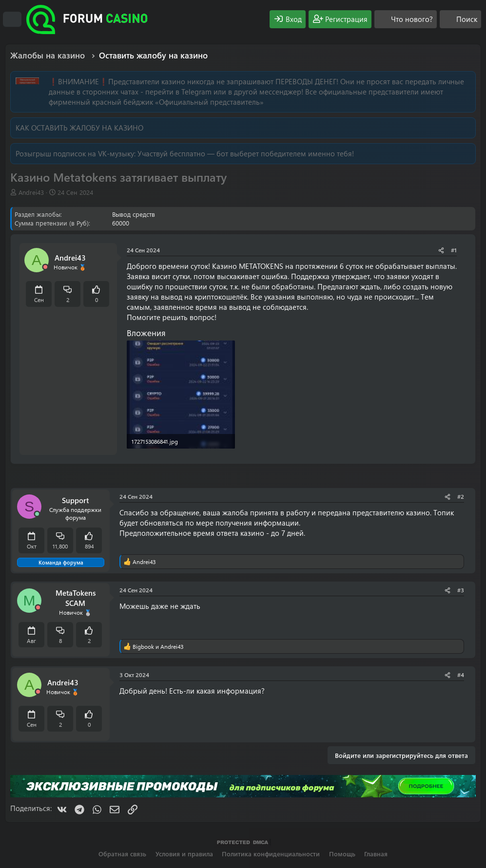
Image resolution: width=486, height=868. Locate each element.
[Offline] (45, 267)
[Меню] (12, 19)
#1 (454, 250)
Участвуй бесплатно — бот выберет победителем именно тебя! (246, 153)
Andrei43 (31, 192)
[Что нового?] (406, 19)
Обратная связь (122, 854)
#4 (461, 675)
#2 (461, 496)
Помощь (342, 854)
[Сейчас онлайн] (37, 514)
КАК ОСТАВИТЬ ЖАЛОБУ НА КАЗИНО (79, 128)
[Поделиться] (441, 250)
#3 (461, 590)
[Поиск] (460, 19)
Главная (376, 854)
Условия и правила (184, 854)
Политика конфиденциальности (271, 854)
